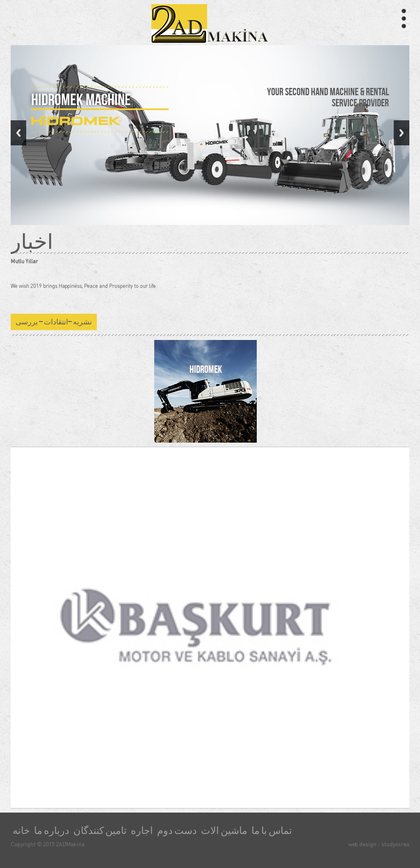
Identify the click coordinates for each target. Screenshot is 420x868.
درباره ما (52, 831)
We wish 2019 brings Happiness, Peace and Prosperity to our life (83, 286)
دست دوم (177, 831)
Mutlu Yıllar (24, 261)
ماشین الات (224, 831)
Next (402, 133)
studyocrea (395, 844)
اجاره (142, 831)
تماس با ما (272, 831)
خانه (21, 831)
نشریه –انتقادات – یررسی (54, 322)
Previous (18, 133)
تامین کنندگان (100, 831)
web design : (364, 844)
